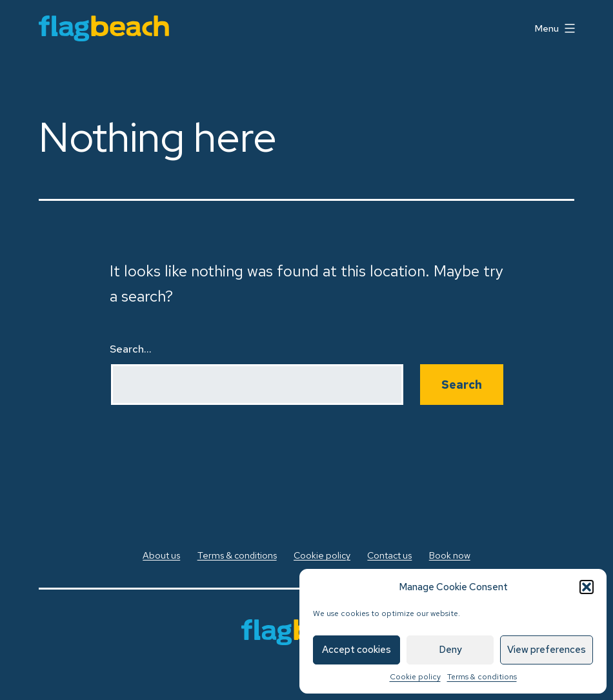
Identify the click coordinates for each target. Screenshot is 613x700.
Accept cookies (357, 650)
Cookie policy (415, 677)
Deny (450, 650)
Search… (131, 349)
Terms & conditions (482, 677)
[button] (587, 587)
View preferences (547, 650)
